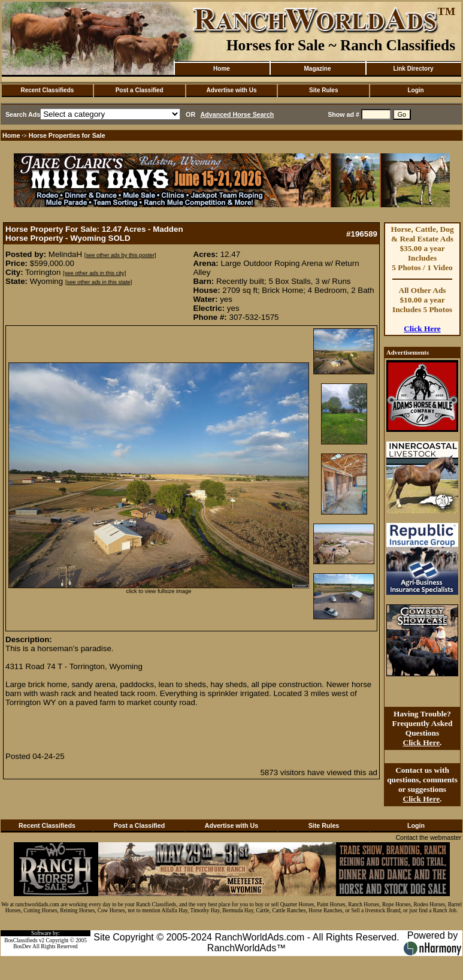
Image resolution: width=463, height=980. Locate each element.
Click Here (422, 329)
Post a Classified (140, 90)
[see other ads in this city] (94, 273)
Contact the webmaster (428, 837)
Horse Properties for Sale (67, 135)
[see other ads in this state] (99, 282)
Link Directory (413, 69)
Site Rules (323, 90)
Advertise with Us (232, 90)
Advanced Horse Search (237, 114)
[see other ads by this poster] (120, 255)
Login (415, 90)
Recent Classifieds (47, 90)
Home (222, 69)
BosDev (22, 946)
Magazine (317, 69)
